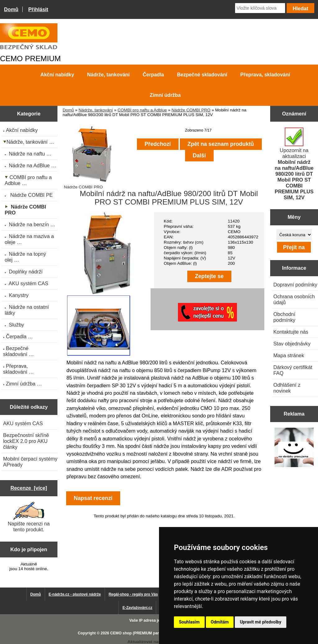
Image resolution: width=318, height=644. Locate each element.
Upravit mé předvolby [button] (260, 622)
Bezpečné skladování (202, 75)
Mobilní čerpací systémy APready (30, 462)
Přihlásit (38, 9)
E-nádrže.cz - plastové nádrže (75, 594)
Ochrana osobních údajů (294, 299)
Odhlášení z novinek (287, 388)
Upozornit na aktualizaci (294, 164)
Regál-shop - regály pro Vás (133, 594)
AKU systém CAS (23, 423)
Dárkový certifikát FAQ (293, 370)
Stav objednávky (292, 344)
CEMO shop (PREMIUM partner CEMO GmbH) (151, 633)
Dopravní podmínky (295, 285)
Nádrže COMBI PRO (191, 110)
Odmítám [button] (220, 622)
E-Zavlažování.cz (137, 608)
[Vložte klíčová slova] (260, 8)
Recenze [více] (29, 488)
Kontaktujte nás (291, 332)
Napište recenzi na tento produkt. (29, 517)
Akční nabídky (57, 75)
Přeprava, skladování (265, 75)
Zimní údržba (165, 95)
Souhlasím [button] (189, 622)
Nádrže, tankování (96, 110)
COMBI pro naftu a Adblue (142, 110)
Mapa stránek (289, 355)
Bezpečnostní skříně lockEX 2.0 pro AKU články (26, 441)
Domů (11, 9)
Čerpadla (153, 75)
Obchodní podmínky (284, 317)
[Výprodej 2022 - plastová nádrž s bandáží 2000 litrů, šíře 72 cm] (294, 448)
